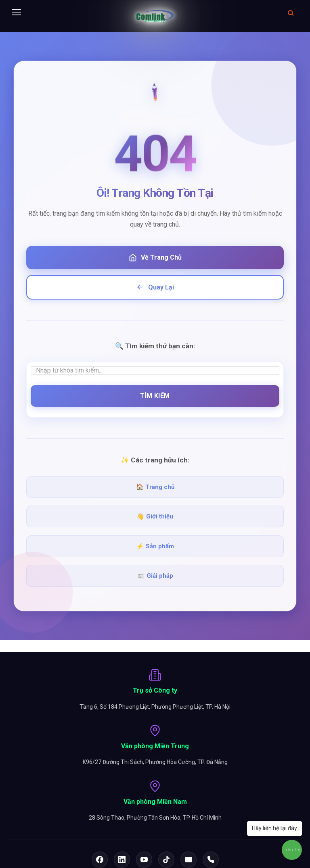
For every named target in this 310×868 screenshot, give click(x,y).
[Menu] (17, 13)
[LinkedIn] (122, 860)
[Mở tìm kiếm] (291, 13)
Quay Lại (155, 287)
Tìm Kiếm (155, 396)
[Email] (189, 860)
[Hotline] (211, 860)
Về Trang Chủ (155, 258)
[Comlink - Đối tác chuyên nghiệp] (155, 16)
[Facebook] (100, 860)
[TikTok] (166, 860)
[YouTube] (144, 860)
